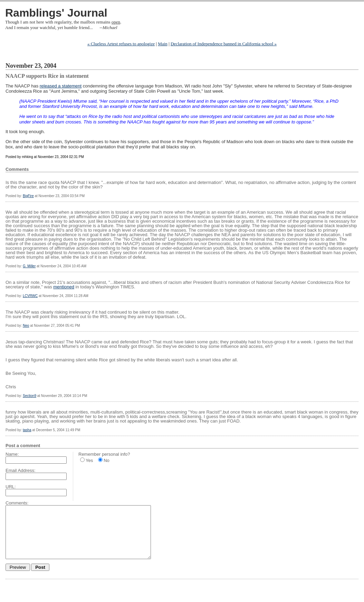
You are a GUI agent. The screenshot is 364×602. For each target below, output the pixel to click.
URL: (11, 487)
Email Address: (21, 470)
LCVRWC (30, 296)
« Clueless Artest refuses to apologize (121, 44)
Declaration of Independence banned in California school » (224, 44)
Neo (26, 326)
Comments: (17, 503)
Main (162, 44)
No (107, 460)
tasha (27, 430)
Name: (12, 454)
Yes (89, 460)
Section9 (30, 396)
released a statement (61, 86)
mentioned (64, 287)
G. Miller (29, 266)
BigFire (28, 196)
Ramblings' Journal (56, 13)
